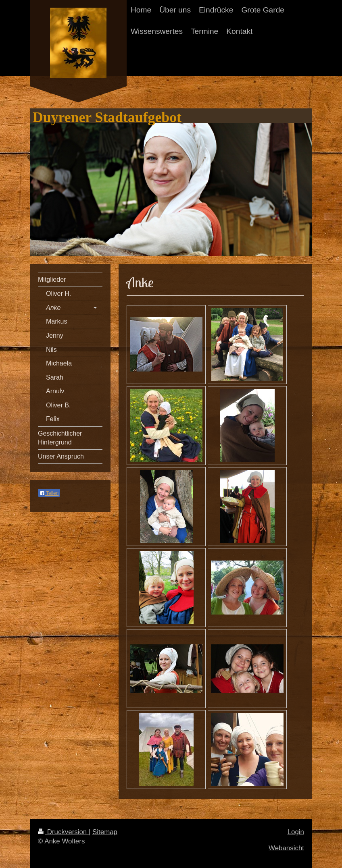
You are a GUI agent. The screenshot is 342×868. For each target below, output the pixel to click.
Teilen (49, 493)
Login (296, 832)
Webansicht (286, 848)
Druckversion (63, 832)
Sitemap (105, 832)
